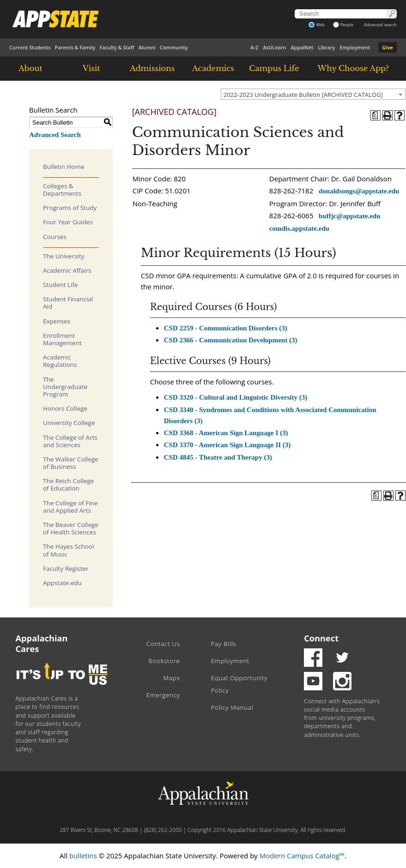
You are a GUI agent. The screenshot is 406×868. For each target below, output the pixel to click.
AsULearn (274, 47)
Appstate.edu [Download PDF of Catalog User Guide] (62, 583)
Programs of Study (70, 208)
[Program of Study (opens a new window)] (376, 115)
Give (388, 47)
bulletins (83, 856)
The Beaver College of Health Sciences (71, 528)
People (343, 25)
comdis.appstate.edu (299, 228)
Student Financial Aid (68, 303)
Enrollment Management (62, 339)
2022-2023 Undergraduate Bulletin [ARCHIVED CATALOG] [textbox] (303, 95)
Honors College (65, 408)
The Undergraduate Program (65, 387)
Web (317, 25)
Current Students (30, 47)
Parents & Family (75, 47)
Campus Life (274, 68)
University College (69, 423)
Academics (213, 68)
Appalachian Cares (42, 644)
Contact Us (163, 644)
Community (174, 47)
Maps (172, 678)
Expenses (57, 321)
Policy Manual (232, 707)
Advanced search (380, 25)
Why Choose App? (353, 68)
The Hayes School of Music (68, 550)
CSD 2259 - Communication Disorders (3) (226, 328)
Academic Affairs (67, 270)
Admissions (152, 68)
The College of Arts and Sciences (70, 441)
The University (64, 256)
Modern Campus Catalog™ (302, 856)
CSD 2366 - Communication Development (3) (231, 340)
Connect (321, 638)
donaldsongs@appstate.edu (359, 191)
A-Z (254, 47)
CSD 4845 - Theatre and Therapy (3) (218, 457)
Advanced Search (55, 135)
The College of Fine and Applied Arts (70, 507)
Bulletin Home (64, 167)
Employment (355, 47)
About (30, 68)
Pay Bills (224, 644)
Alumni (147, 47)
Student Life (61, 285)
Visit (91, 68)
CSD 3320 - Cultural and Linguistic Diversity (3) (236, 397)
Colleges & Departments (62, 190)
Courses (55, 237)
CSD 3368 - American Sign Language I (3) (226, 433)
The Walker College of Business (71, 463)
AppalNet (302, 47)
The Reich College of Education (68, 485)
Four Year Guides (68, 222)
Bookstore (164, 661)
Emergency (163, 695)
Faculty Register (66, 569)
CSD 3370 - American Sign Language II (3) (227, 445)
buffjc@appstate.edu (350, 216)
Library (326, 47)
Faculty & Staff (117, 47)
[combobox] (313, 94)
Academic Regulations (60, 361)
